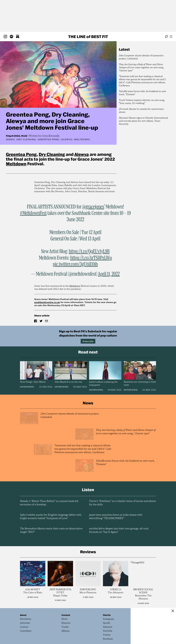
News (10, 139)
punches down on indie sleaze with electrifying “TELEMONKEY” (116, 517)
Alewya (82, 154)
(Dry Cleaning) (26, 139)
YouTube (108, 631)
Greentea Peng (21, 154)
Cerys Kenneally (51, 136)
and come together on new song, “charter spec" (141, 68)
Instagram (108, 619)
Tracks (65, 627)
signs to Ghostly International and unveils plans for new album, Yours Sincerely (143, 121)
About (23, 615)
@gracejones (93, 207)
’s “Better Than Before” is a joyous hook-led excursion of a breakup (49, 503)
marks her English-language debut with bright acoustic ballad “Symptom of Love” (51, 517)
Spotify (107, 623)
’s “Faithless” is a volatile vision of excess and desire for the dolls (122, 503)
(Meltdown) (82, 139)
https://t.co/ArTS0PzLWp (91, 258)
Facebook (108, 639)
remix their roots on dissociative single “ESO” (51, 530)
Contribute (26, 631)
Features (66, 623)
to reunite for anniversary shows (141, 111)
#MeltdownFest (33, 213)
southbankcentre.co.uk (47, 302)
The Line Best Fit (88, 37)
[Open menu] (171, 37)
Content (66, 615)
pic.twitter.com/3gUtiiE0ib (75, 264)
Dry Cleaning (52, 154)
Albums (66, 631)
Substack (108, 627)
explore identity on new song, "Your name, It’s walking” (142, 102)
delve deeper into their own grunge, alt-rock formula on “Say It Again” (119, 530)
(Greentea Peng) (49, 139)
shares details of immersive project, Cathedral (141, 57)
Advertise (25, 623)
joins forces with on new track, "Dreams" (142, 93)
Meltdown (16, 164)
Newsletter (26, 619)
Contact (24, 627)
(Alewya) (67, 139)
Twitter (107, 635)
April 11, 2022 (109, 274)
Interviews (27, 387)
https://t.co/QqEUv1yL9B (89, 252)
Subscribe (88, 341)
